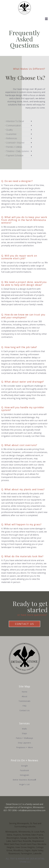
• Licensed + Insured (15, 143)
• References (11, 138)
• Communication (13, 125)
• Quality (9, 130)
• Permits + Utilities (14, 147)
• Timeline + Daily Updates (17, 151)
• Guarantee (11, 134)
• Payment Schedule (14, 155)
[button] (18, 121)
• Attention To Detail (14, 121)
